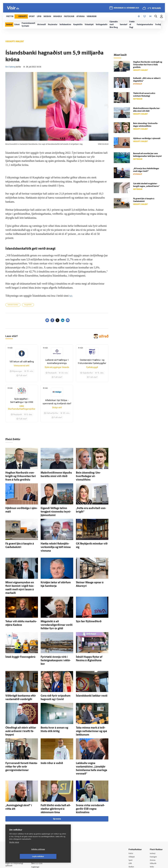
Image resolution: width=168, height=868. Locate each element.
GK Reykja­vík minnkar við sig (89, 533)
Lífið (130, 814)
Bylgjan (153, 821)
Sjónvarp (132, 821)
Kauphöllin (28, 305)
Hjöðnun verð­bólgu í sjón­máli (19, 503)
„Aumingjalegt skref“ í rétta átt (19, 760)
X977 (152, 828)
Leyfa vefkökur (54, 856)
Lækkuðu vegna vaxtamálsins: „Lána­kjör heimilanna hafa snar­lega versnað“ (92, 727)
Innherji (153, 804)
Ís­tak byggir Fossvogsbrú (17, 630)
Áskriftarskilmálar (42, 828)
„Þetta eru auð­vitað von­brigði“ (90, 503)
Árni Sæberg (10, 67)
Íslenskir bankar (13, 305)
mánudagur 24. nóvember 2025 (126, 8)
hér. (71, 296)
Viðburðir (154, 814)
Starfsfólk (38, 831)
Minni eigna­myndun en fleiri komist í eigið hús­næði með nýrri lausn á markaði (20, 569)
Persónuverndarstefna (15, 820)
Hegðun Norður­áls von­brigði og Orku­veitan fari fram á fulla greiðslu (148, 65)
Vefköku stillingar (22, 856)
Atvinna (153, 811)
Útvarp (131, 825)
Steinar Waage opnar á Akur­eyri (90, 567)
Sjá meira (57, 769)
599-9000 (13, 830)
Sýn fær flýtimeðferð (85, 600)
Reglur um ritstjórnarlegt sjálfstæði (16, 815)
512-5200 (42, 814)
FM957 (153, 825)
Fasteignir (154, 807)
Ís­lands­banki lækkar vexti (87, 664)
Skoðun (132, 818)
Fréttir (131, 804)
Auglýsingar (39, 817)
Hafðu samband (41, 821)
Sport (131, 811)
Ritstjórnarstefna (41, 824)
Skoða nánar (14, 849)
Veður (152, 818)
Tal (151, 831)
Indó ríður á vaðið (49, 724)
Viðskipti (132, 807)
